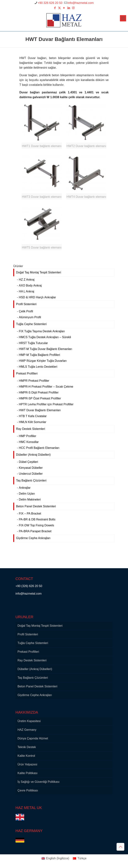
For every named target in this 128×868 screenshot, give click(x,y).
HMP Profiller (27, 436)
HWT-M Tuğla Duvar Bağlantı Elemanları (45, 349)
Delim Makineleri (30, 499)
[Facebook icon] (55, 8)
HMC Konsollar (29, 442)
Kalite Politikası (28, 773)
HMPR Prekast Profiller (34, 381)
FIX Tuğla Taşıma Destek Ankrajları (42, 331)
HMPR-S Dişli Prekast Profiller (39, 392)
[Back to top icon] (120, 847)
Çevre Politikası (28, 790)
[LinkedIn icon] (69, 8)
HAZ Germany (27, 730)
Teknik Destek (27, 747)
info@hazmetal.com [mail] (81, 3)
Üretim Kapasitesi (29, 721)
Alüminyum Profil (30, 317)
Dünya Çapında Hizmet (33, 738)
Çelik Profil (26, 311)
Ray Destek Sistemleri (31, 429)
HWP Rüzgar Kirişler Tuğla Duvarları (43, 361)
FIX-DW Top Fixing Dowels (36, 525)
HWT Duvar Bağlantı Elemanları (40, 410)
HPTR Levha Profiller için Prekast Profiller (46, 404)
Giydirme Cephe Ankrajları (33, 538)
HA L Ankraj (26, 291)
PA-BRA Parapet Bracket (35, 531)
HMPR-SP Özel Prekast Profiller (40, 398)
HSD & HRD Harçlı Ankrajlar (37, 297)
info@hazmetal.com (29, 594)
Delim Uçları (27, 494)
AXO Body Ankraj (30, 285)
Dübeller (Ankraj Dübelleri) (33, 455)
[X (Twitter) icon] (59, 8)
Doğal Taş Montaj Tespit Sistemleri (39, 272)
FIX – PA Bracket (30, 514)
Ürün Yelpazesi (27, 764)
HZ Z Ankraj (27, 280)
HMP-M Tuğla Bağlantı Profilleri (39, 355)
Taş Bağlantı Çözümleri (31, 480)
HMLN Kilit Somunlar (32, 422)
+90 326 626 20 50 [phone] (50, 3)
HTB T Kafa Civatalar (33, 416)
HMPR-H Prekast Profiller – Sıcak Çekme (46, 387)
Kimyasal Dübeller (31, 468)
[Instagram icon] (73, 8)
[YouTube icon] (64, 8)
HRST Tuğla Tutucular (33, 343)
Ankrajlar (25, 488)
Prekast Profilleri (27, 373)
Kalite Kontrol (26, 756)
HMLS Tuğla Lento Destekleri (38, 367)
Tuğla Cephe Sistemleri (31, 324)
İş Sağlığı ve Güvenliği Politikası (39, 782)
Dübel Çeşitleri (28, 462)
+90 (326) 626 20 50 (29, 586)
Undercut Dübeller (31, 474)
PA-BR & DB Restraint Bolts (37, 519)
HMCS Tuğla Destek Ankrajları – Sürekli (45, 337)
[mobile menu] (123, 18)
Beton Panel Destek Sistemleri (36, 506)
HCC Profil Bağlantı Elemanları (39, 448)
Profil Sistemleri (26, 304)
